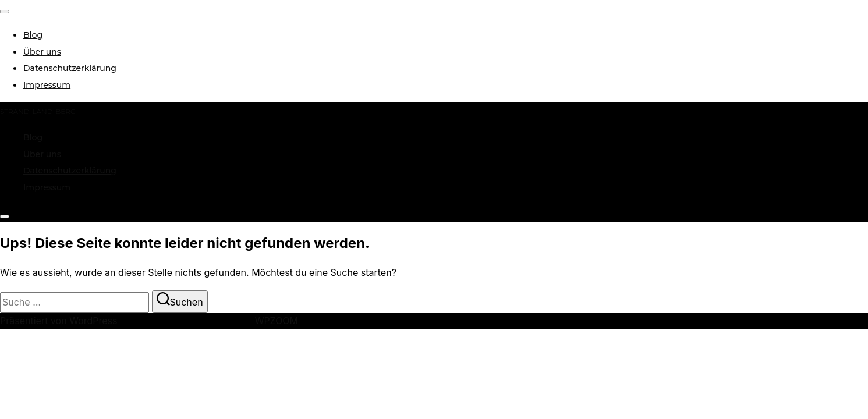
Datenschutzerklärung (70, 68)
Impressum (47, 85)
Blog (33, 35)
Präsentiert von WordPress (60, 321)
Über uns (42, 52)
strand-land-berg (38, 111)
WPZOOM (277, 321)
